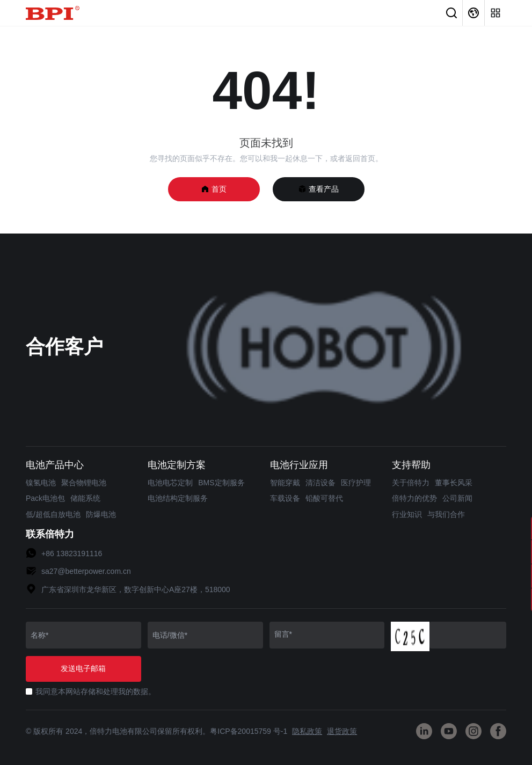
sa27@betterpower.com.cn (86, 571)
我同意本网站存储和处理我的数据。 (96, 691)
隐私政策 (307, 731)
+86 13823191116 (72, 553)
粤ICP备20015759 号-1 (249, 731)
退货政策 (342, 731)
